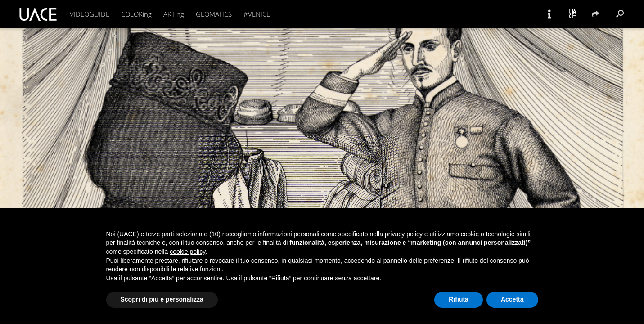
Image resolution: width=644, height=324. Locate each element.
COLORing (136, 14)
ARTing (174, 14)
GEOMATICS (214, 14)
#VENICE (257, 14)
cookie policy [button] (187, 252)
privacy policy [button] (404, 234)
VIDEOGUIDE (90, 14)
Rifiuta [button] (459, 299)
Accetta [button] (512, 299)
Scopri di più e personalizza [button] (162, 299)
